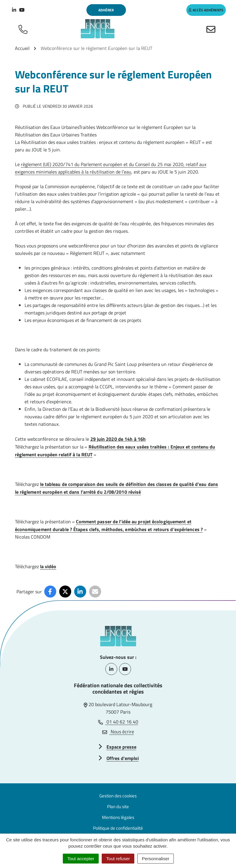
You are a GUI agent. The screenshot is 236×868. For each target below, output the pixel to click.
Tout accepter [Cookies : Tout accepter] (81, 859)
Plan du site (118, 807)
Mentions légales (118, 817)
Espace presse (121, 747)
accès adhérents (206, 10)
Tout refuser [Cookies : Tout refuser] (118, 859)
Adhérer (106, 10)
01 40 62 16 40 (118, 722)
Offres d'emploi (123, 758)
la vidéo (48, 566)
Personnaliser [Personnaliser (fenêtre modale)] (156, 859)
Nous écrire (118, 732)
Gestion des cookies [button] (118, 796)
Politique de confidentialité (118, 828)
